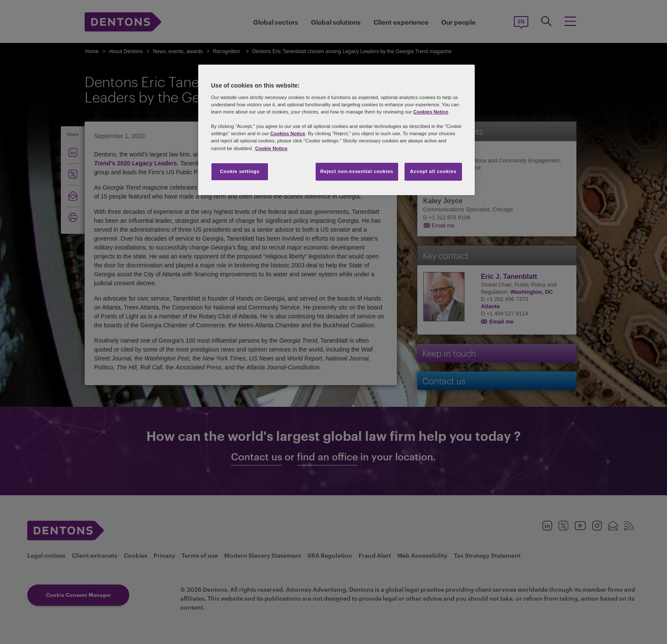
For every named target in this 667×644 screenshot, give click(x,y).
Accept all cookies (433, 171)
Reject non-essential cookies (357, 171)
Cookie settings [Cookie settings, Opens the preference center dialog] (240, 171)
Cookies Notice (430, 112)
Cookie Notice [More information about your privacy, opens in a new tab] (271, 148)
